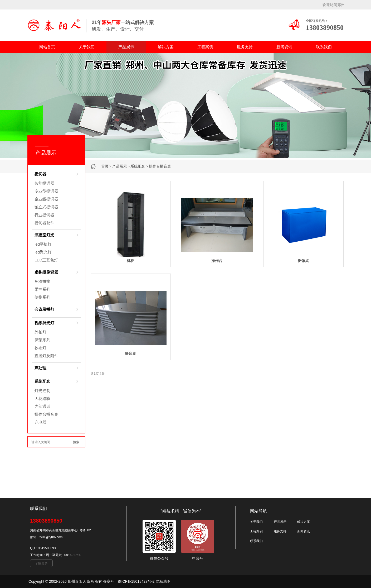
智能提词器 (44, 183)
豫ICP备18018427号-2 (136, 581)
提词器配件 (44, 223)
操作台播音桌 (160, 166)
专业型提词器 (46, 191)
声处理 (40, 368)
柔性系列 (42, 289)
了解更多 (41, 563)
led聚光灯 (43, 252)
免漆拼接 (42, 281)
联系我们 (324, 47)
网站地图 (163, 581)
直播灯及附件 (46, 356)
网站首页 (47, 47)
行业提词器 (44, 215)
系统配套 (138, 166)
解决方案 (166, 47)
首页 (105, 166)
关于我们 (87, 47)
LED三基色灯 (46, 260)
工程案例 (205, 47)
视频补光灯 (44, 323)
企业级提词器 (46, 199)
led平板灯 (43, 244)
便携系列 (42, 297)
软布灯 (40, 348)
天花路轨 (42, 398)
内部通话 (42, 406)
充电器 (40, 422)
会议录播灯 (44, 309)
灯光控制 (42, 391)
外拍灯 (40, 332)
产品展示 (126, 47)
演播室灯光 (44, 235)
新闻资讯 (284, 47)
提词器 (40, 174)
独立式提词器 (46, 207)
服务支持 (245, 47)
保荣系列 (42, 340)
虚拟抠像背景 (46, 272)
